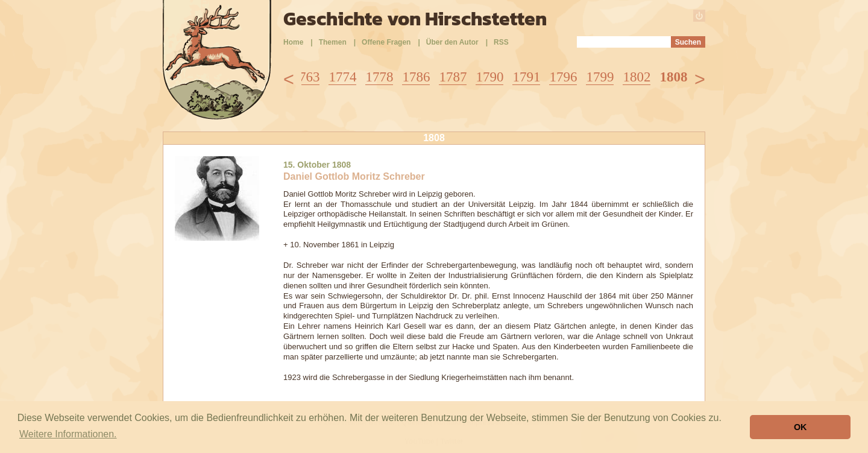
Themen (333, 42)
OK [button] (800, 427)
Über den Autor (452, 42)
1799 (600, 77)
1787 (453, 77)
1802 (637, 77)
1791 (526, 77)
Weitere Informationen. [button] (68, 434)
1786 (416, 77)
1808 (673, 77)
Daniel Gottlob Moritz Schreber (354, 176)
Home (293, 42)
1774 (342, 77)
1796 (563, 77)
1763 (306, 77)
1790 (489, 77)
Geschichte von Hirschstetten (415, 19)
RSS (501, 42)
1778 (379, 77)
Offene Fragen (386, 42)
